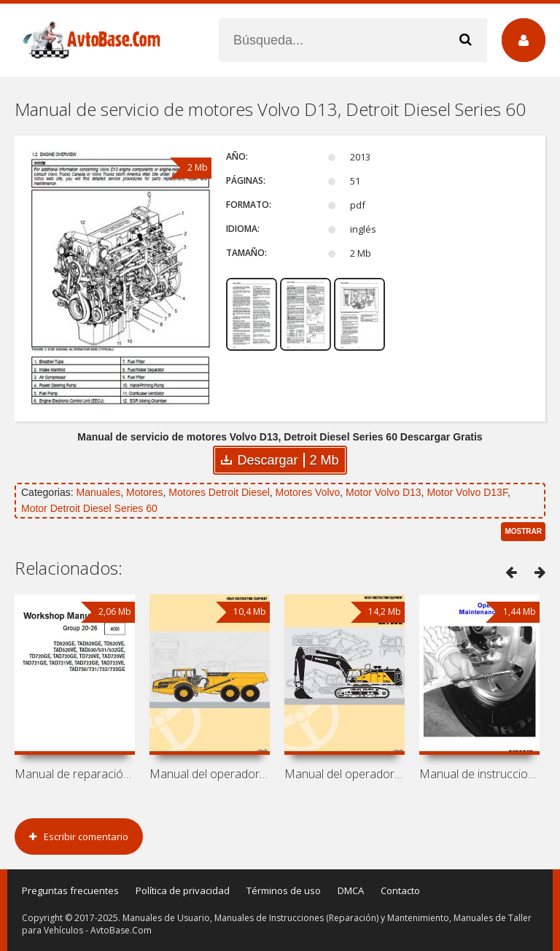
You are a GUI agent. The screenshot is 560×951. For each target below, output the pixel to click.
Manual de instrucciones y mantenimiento (479, 774)
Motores (145, 492)
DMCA (351, 890)
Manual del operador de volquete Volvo (210, 774)
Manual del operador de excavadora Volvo (345, 774)
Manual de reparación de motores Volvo (75, 774)
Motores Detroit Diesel (219, 492)
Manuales (98, 492)
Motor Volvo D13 (384, 492)
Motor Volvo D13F (467, 492)
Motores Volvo (308, 492)
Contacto (400, 890)
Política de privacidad (183, 890)
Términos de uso (284, 890)
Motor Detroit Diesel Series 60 (89, 508)
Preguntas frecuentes (70, 890)
